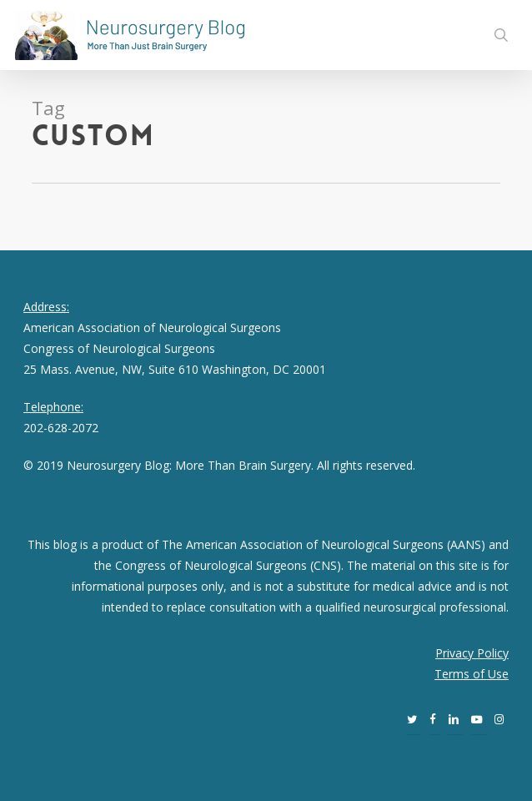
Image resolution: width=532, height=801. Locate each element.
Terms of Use (472, 674)
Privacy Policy (472, 653)
